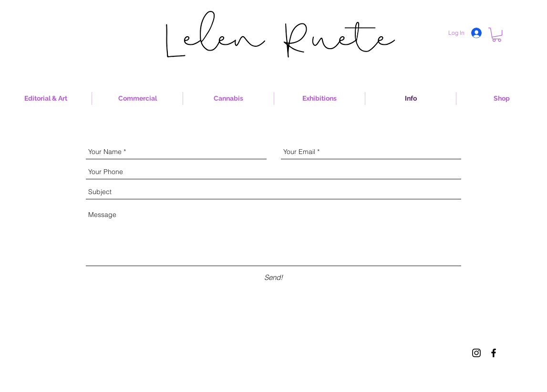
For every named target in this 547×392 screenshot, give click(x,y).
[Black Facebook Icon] (494, 353)
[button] (497, 35)
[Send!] (274, 277)
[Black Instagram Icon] (476, 353)
